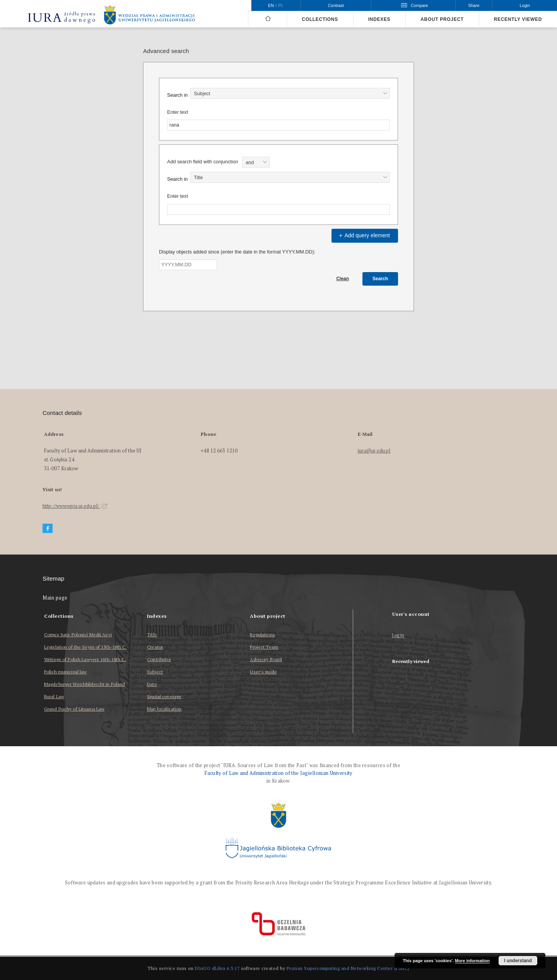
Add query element (364, 235)
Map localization (164, 709)
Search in (177, 95)
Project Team (264, 647)
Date (152, 684)
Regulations (262, 635)
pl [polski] (281, 5)
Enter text (178, 112)
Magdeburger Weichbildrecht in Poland (85, 684)
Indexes (379, 19)
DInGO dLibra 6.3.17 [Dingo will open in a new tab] (217, 968)
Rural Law (54, 696)
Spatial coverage (164, 696)
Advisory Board (266, 659)
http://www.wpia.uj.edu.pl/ (75, 506)
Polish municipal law (65, 672)
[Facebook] (48, 529)
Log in (398, 635)
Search (380, 279)
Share (474, 5)
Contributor (159, 659)
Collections (320, 19)
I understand (518, 961)
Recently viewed (518, 19)
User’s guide (263, 672)
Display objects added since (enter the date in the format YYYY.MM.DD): (237, 252)
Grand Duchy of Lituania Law (74, 709)
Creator (155, 647)
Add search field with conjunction (202, 162)
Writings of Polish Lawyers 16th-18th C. (85, 659)
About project (442, 19)
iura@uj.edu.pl (374, 451)
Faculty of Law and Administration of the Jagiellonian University (278, 773)
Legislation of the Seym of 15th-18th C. (85, 647)
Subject (155, 672)
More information (472, 961)
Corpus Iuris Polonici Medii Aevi (78, 635)
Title (152, 635)
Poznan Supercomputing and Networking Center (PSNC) (348, 968)
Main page (55, 598)
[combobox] (290, 93)
